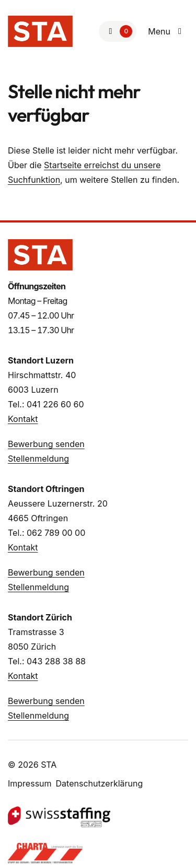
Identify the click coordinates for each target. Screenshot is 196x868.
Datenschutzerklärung (100, 783)
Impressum (30, 783)
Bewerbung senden (46, 444)
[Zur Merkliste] (118, 31)
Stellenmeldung (38, 459)
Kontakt (23, 419)
